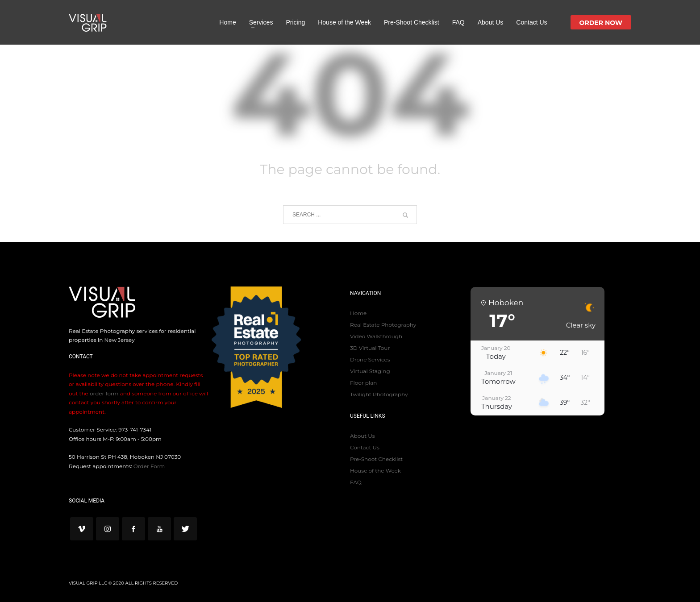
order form (104, 393)
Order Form (149, 466)
